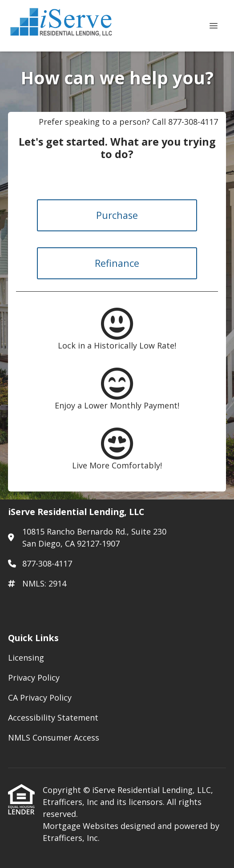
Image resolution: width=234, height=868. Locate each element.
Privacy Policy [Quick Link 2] (34, 678)
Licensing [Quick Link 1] (26, 658)
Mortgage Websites (82, 826)
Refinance (117, 263)
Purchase (117, 215)
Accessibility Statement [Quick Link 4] (53, 717)
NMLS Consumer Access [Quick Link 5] (54, 737)
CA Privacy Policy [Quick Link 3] (40, 698)
